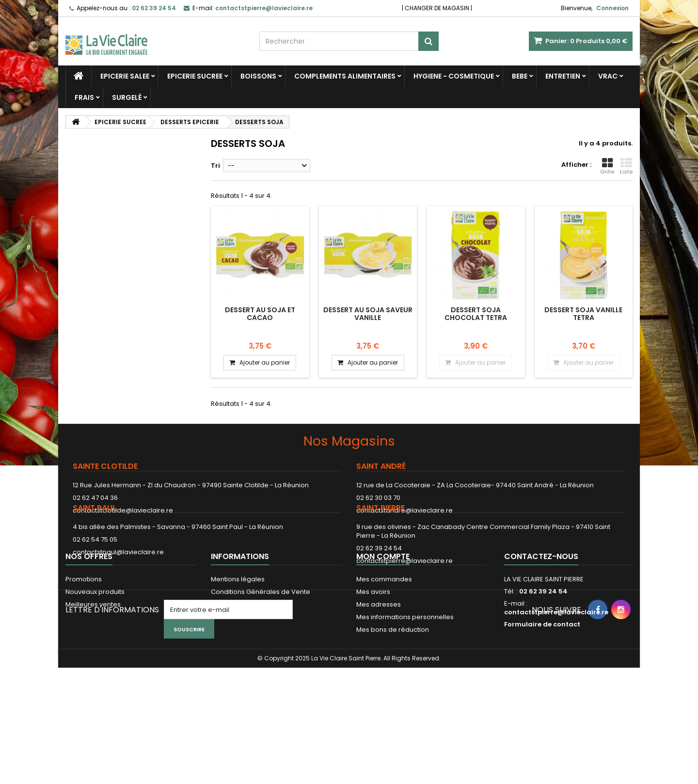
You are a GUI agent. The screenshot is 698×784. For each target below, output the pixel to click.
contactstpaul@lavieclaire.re (118, 581)
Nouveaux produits (95, 655)
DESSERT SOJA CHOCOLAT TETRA (476, 314)
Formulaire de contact (542, 688)
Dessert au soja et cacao (260, 314)
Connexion (612, 8)
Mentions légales (238, 643)
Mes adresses (379, 668)
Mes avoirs (373, 655)
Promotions (84, 643)
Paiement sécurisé (240, 668)
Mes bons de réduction (393, 693)
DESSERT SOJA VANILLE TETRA (583, 314)
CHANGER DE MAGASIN (437, 8)
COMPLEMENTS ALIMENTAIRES (345, 76)
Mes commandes (384, 643)
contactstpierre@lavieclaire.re (405, 590)
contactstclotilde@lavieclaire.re (123, 510)
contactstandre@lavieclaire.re (405, 510)
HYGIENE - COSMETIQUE (454, 76)
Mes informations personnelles (405, 680)
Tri (215, 166)
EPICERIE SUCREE (195, 76)
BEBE (520, 76)
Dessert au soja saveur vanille (368, 314)
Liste (626, 166)
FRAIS (84, 97)
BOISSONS (258, 76)
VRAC (608, 76)
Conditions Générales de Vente (261, 655)
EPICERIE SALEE (125, 76)
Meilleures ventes (93, 668)
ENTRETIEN (563, 76)
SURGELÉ (127, 97)
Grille (607, 166)
